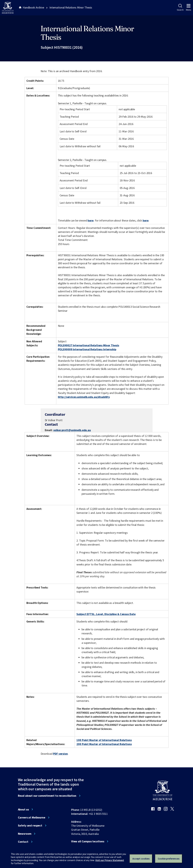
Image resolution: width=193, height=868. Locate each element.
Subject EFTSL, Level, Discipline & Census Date (106, 614)
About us (23, 810)
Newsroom (25, 834)
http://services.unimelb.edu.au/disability (84, 397)
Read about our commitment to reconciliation (47, 796)
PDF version (60, 754)
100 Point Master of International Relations (104, 740)
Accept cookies (141, 859)
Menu (189, 8)
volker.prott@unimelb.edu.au (72, 430)
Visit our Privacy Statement (110, 860)
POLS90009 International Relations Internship (87, 349)
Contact (23, 842)
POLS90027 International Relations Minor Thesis (89, 345)
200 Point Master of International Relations (104, 744)
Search (180, 8)
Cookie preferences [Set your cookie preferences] (169, 859)
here (91, 220)
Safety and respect (30, 826)
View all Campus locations (88, 841)
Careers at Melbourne (32, 818)
